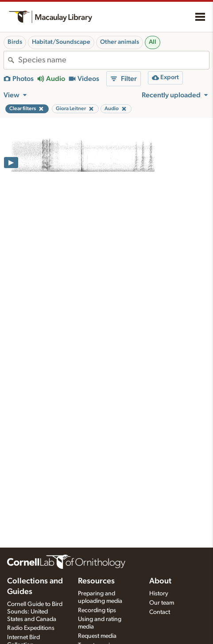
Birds (15, 42)
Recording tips (97, 610)
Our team (162, 603)
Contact (160, 612)
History (159, 594)
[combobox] (114, 60)
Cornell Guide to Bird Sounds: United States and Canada (35, 612)
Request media (97, 636)
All (153, 42)
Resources (96, 581)
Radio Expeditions (31, 628)
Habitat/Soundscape (61, 42)
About (160, 581)
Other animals (120, 42)
